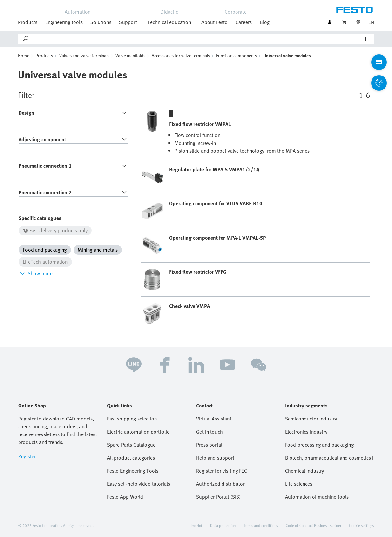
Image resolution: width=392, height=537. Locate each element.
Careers (244, 22)
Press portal (209, 445)
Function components (237, 55)
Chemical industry (304, 471)
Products (28, 22)
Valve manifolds (130, 55)
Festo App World (125, 497)
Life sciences (299, 484)
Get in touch (210, 432)
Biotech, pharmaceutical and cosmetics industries (329, 458)
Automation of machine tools (317, 497)
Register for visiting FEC (222, 471)
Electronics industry (306, 432)
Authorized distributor (220, 484)
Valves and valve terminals (84, 55)
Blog (265, 22)
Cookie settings (361, 525)
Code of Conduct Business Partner (313, 525)
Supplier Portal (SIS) (218, 497)
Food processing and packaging (319, 445)
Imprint (196, 525)
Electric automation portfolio (138, 432)
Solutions (101, 22)
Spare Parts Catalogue (131, 445)
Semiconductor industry (311, 419)
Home (24, 55)
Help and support (215, 458)
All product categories (131, 458)
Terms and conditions (261, 525)
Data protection (223, 525)
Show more (36, 273)
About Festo (215, 22)
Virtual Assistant (214, 419)
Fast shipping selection (132, 419)
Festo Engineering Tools (133, 471)
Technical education (169, 22)
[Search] (196, 39)
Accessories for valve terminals (181, 55)
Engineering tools (64, 22)
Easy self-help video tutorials (139, 484)
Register (27, 456)
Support (128, 22)
